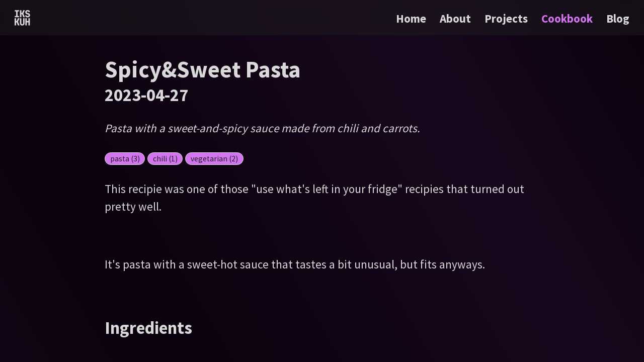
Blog (618, 18)
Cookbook (568, 18)
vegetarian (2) (214, 159)
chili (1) (165, 159)
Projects (507, 18)
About (457, 18)
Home (411, 18)
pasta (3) (125, 159)
